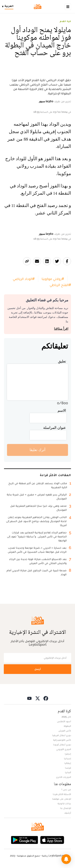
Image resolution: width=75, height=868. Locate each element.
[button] (66, 859)
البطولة (67, 726)
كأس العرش (65, 731)
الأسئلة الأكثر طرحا (62, 794)
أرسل (38, 669)
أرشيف (68, 813)
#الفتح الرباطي (60, 285)
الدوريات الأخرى (63, 777)
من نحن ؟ (66, 790)
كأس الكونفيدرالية (62, 740)
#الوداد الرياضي (24, 279)
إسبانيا (67, 758)
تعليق (62, 361)
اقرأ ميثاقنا (61, 329)
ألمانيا (68, 772)
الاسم (62, 410)
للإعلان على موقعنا (62, 799)
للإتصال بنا (66, 808)
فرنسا (68, 768)
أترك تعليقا (37, 450)
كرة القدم (65, 21)
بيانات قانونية (64, 803)
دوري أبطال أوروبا (62, 745)
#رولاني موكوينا (53, 279)
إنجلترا (68, 754)
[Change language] (9, 7)
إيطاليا (68, 763)
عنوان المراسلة (55, 428)
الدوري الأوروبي (64, 749)
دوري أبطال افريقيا (62, 735)
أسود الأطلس (64, 721)
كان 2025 (66, 717)
